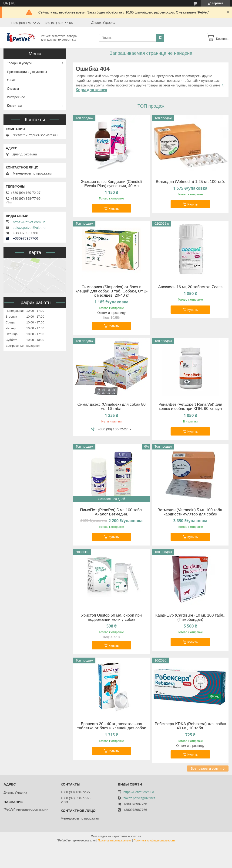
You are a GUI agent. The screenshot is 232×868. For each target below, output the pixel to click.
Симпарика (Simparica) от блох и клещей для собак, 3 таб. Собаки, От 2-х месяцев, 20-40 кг (111, 291)
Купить (114, 209)
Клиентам (14, 106)
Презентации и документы (27, 72)
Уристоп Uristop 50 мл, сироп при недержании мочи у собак (112, 618)
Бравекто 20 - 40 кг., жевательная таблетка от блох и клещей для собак (112, 726)
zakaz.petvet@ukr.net (30, 228)
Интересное (16, 97)
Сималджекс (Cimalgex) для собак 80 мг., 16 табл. (111, 407)
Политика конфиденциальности (154, 841)
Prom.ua (136, 836)
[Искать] (160, 38)
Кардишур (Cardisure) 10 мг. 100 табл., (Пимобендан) (190, 618)
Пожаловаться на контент (115, 841)
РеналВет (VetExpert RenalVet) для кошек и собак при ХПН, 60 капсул (190, 407)
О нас (11, 80)
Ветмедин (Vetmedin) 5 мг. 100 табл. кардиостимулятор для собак (190, 512)
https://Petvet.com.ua (29, 222)
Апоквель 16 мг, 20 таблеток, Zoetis (190, 287)
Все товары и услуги (206, 769)
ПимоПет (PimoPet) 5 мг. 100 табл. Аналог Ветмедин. (111, 512)
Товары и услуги (19, 63)
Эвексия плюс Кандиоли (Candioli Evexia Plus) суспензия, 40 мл (111, 184)
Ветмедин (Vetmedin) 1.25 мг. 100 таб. (190, 182)
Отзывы (13, 89)
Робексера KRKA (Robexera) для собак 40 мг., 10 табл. (190, 726)
